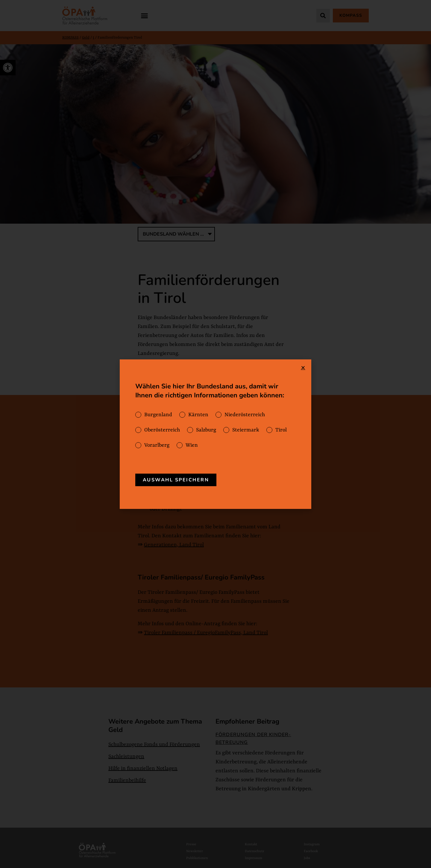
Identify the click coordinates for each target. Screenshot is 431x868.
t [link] (94, 38)
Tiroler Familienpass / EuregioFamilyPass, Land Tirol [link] (206, 633)
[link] (8, 68)
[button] (145, 16)
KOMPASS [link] (70, 38)
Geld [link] (86, 38)
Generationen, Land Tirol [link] (174, 545)
